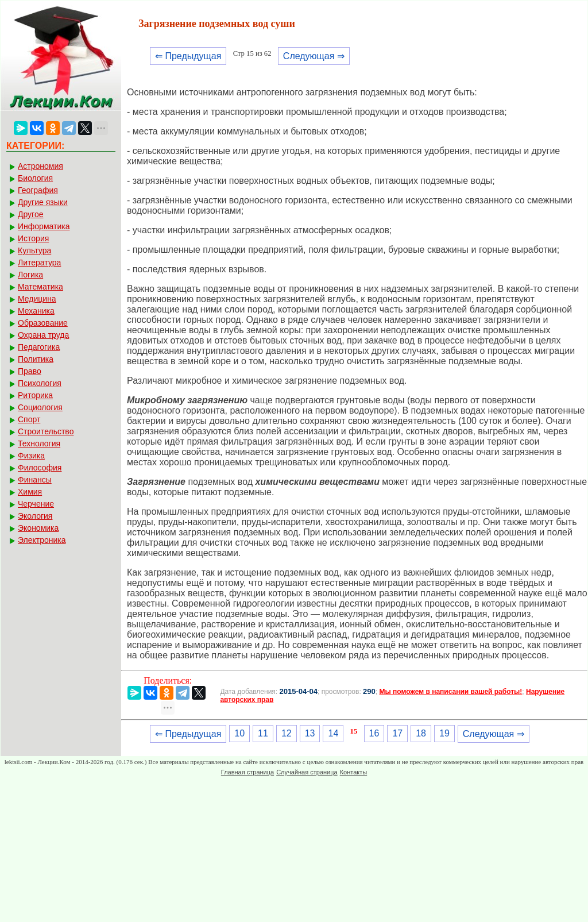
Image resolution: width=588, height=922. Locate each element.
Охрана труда (43, 335)
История (33, 238)
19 (444, 733)
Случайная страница (307, 772)
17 (397, 733)
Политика (36, 359)
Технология (39, 443)
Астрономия (40, 166)
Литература (39, 263)
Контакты (354, 772)
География (38, 190)
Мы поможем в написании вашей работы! (450, 692)
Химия (30, 492)
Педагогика (39, 347)
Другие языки (43, 202)
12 (287, 733)
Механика (36, 311)
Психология (40, 383)
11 (263, 733)
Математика (40, 287)
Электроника (42, 540)
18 (421, 733)
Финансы (35, 480)
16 (374, 733)
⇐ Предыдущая (188, 56)
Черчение (36, 504)
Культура (34, 250)
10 (239, 733)
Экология (35, 516)
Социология (40, 407)
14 (333, 733)
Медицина (37, 299)
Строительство (46, 431)
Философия (40, 468)
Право (30, 371)
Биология (35, 178)
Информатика (44, 226)
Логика (30, 275)
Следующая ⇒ (314, 56)
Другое (30, 214)
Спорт (29, 419)
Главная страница (247, 772)
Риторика (35, 395)
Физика (31, 456)
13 (310, 733)
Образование (43, 323)
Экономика (38, 528)
